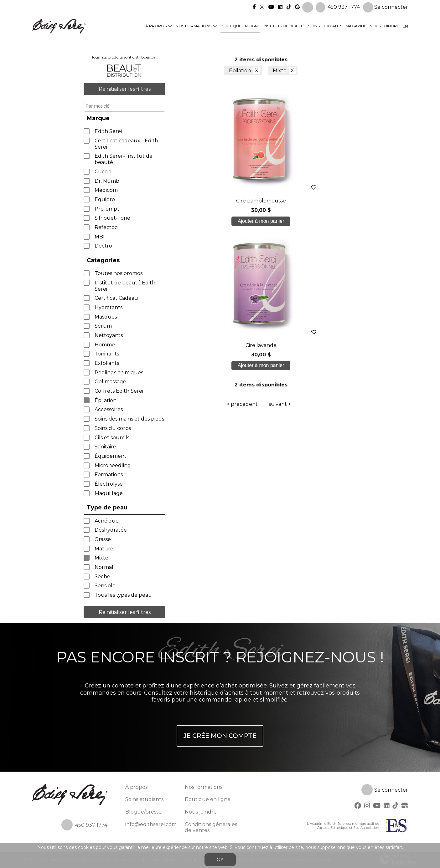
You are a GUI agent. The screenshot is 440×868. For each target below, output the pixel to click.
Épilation (106, 400)
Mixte (101, 558)
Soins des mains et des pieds (129, 419)
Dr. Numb (107, 181)
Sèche (102, 577)
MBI (100, 237)
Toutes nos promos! (119, 273)
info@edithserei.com (151, 824)
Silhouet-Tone (112, 218)
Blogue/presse (143, 812)
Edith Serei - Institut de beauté (124, 159)
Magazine (356, 26)
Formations (109, 475)
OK (220, 860)
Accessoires (109, 409)
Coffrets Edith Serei (119, 391)
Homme (105, 345)
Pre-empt (107, 209)
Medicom (106, 190)
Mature (104, 549)
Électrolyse (109, 484)
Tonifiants (107, 354)
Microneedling (113, 465)
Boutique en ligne (240, 26)
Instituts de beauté (284, 26)
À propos (156, 26)
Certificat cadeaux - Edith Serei (126, 144)
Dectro (103, 246)
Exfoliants (107, 363)
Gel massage (110, 382)
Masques (106, 317)
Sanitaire (105, 447)
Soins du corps (113, 428)
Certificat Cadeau (116, 298)
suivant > (280, 260)
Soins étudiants (325, 26)
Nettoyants (109, 335)
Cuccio (103, 172)
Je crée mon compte (220, 736)
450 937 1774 (344, 6)
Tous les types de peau (123, 595)
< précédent (242, 260)
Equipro (105, 199)
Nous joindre (384, 26)
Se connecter (386, 7)
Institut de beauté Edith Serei (125, 286)
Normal (104, 567)
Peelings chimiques (119, 373)
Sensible (105, 586)
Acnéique (107, 521)
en (405, 26)
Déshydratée (111, 530)
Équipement (111, 456)
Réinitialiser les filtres (125, 89)
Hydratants (109, 307)
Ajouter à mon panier (229, 221)
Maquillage (109, 493)
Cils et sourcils (112, 438)
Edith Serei (108, 131)
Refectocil (107, 227)
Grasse (103, 539)
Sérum (103, 326)
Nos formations (194, 26)
